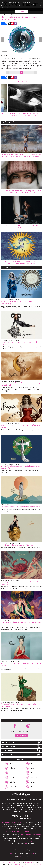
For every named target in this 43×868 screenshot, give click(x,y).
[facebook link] (15, 726)
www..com (32, 841)
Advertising (16, 831)
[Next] (40, 39)
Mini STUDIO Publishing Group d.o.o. (13, 822)
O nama (7, 831)
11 (25, 72)
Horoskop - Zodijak (14, 300)
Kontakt (36, 831)
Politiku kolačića (7, 7)
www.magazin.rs (27, 844)
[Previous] (3, 39)
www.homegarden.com (14, 853)
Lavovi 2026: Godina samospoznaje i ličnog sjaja (18, 545)
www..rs (19, 841)
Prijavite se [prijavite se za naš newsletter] (21, 735)
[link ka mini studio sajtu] (22, 818)
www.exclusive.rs (29, 847)
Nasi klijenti (26, 831)
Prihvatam (22, 11)
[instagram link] (28, 726)
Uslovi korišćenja (18, 864)
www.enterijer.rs (26, 850)
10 (21, 72)
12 (29, 72)
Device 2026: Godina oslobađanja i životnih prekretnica (20, 507)
